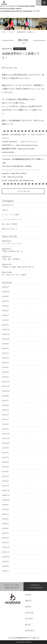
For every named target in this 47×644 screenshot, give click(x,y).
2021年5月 (5, 470)
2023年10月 (6, 342)
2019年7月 (5, 574)
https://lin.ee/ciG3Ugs (15, 177)
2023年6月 (5, 361)
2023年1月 (5, 380)
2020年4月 (5, 532)
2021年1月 (5, 489)
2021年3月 (5, 480)
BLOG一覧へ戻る (23, 191)
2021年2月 (5, 484)
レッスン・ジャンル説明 (10, 218)
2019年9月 (5, 565)
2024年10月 (6, 295)
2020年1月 (5, 546)
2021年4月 (5, 475)
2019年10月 (6, 560)
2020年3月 (5, 536)
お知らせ (5, 213)
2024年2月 (5, 323)
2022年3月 (5, 423)
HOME (3, 32)
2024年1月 (5, 328)
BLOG (11, 32)
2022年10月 (6, 394)
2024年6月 (5, 309)
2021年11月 (6, 442)
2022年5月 (5, 413)
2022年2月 (5, 428)
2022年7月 (5, 404)
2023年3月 (5, 375)
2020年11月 (6, 499)
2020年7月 (5, 517)
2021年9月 (5, 451)
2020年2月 (5, 541)
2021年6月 (5, 465)
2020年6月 (5, 522)
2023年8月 (5, 352)
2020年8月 (5, 513)
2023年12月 (6, 333)
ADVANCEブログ (8, 208)
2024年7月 (5, 304)
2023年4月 (5, 371)
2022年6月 (5, 409)
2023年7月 (5, 357)
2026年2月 (5, 290)
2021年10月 (6, 446)
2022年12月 (6, 385)
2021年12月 (6, 437)
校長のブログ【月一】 (10, 232)
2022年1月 (5, 432)
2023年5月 (5, 366)
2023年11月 (6, 338)
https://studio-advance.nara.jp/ (27, 145)
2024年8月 (5, 300)
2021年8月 (5, 456)
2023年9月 (5, 347)
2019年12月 (6, 551)
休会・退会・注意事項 (10, 227)
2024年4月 (5, 314)
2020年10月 (6, 503)
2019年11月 (6, 555)
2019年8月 (5, 570)
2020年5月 (5, 527)
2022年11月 (6, 390)
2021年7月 (5, 461)
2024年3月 (5, 319)
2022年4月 (5, 418)
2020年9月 (5, 508)
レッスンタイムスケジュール (12, 223)
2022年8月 (5, 399)
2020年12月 (6, 494)
